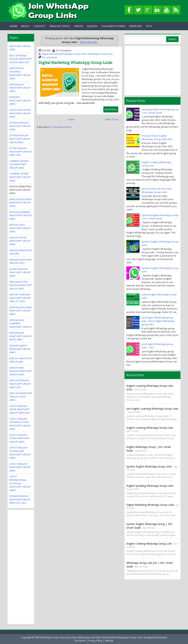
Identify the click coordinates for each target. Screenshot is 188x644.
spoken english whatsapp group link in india (20, 139)
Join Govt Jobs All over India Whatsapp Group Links (157, 190)
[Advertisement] (24, 567)
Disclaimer (80, 641)
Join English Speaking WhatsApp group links (20, 73)
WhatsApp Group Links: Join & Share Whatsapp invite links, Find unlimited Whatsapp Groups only (91, 637)
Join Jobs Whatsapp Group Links (20, 100)
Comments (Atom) (62, 127)
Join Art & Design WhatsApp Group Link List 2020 (20, 298)
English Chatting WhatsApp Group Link (149, 544)
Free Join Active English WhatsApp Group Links (21, 285)
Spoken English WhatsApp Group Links (149, 466)
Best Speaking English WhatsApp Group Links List (21, 59)
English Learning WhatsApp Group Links (150, 428)
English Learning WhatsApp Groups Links (21, 215)
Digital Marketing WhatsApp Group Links (64, 54)
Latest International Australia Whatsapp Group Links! (20, 483)
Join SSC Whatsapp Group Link (21, 360)
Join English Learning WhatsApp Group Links (152, 409)
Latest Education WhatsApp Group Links (20, 113)
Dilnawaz (162, 637)
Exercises (135, 26)
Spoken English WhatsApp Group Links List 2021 (20, 499)
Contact (40, 26)
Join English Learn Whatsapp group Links (20, 311)
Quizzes (92, 26)
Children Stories (113, 26)
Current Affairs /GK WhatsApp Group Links (19, 164)
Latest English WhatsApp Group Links (20, 467)
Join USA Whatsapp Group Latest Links (21, 397)
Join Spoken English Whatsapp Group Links (21, 371)
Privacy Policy (95, 641)
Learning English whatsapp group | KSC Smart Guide (160, 111)
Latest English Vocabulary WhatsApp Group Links (20, 453)
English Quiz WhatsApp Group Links (20, 228)
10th (149, 26)
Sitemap (109, 641)
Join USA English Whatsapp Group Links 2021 (20, 384)
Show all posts (88, 42)
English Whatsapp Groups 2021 (21, 261)
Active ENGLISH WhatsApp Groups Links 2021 (21, 152)
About (25, 26)
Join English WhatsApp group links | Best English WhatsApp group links (158, 321)
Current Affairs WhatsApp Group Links (20, 177)
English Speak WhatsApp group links (20, 241)
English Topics (60, 26)
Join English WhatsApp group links (20, 88)
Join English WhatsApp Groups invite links (21, 336)
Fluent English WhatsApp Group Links (20, 272)
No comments (50, 57)
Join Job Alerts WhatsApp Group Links (20, 349)
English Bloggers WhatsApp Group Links (21, 203)
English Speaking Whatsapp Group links (150, 486)
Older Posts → (113, 119)
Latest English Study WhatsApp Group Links (20, 438)
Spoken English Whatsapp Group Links (20, 126)
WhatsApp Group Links (100, 54)
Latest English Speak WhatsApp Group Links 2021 (20, 409)
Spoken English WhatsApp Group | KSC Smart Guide (160, 217)
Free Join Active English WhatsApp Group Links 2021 (157, 137)
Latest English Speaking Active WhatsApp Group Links (20, 424)
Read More (111, 109)
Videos (79, 26)
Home (13, 26)
